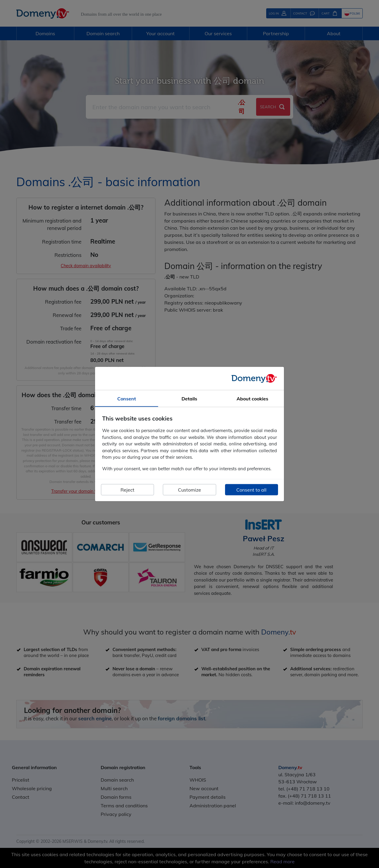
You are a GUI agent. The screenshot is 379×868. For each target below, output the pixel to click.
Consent (127, 398)
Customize (189, 490)
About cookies (252, 398)
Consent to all (251, 490)
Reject (127, 490)
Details (189, 398)
